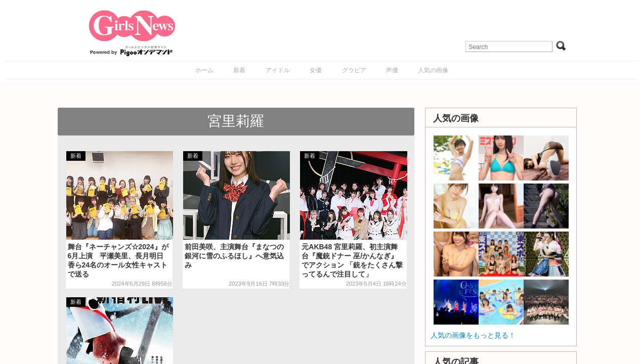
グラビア (354, 70)
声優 (392, 70)
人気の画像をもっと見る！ (473, 335)
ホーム (204, 70)
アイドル (278, 70)
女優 (316, 70)
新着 (239, 70)
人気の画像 (433, 70)
